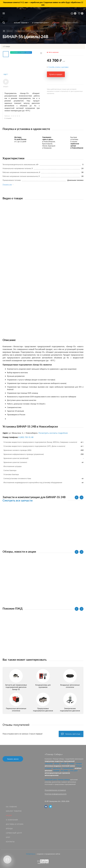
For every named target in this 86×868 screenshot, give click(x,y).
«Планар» (79, 766)
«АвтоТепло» (57, 768)
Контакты (10, 842)
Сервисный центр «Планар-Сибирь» (57, 780)
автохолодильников (52, 775)
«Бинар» (57, 763)
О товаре (7, 46)
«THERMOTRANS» (68, 768)
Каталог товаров (14, 811)
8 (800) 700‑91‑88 (26, 437)
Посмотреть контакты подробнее (53, 433)
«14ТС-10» (64, 763)
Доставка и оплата (15, 824)
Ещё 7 (6, 74)
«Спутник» (48, 768)
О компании (12, 820)
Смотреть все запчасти (18, 501)
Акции (9, 815)
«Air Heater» (65, 771)
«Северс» (71, 763)
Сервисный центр (14, 833)
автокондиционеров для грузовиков (57, 773)
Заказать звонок (13, 759)
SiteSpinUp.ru (31, 854)
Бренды (9, 828)
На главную (11, 807)
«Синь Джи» (74, 771)
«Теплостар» (49, 763)
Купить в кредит (56, 74)
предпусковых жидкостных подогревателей (60, 761)
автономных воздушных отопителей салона (60, 766)
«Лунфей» (79, 763)
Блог (8, 837)
